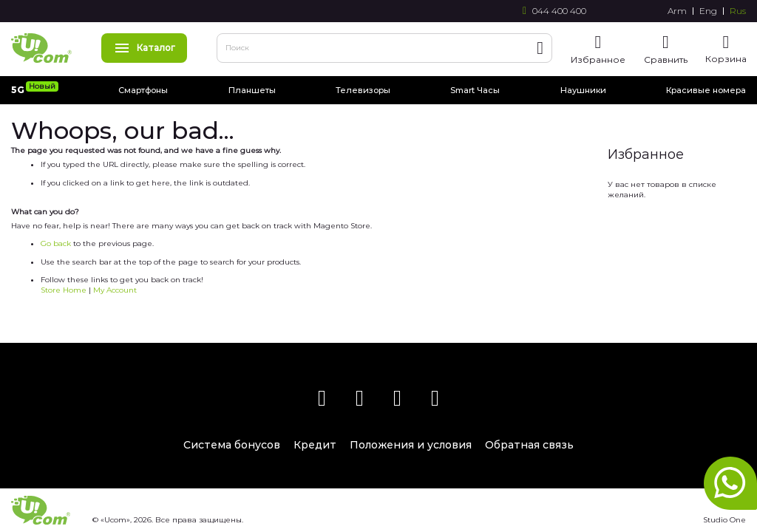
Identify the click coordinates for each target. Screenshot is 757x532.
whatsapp (730, 483)
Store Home (64, 290)
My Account (115, 290)
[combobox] (384, 48)
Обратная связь (529, 445)
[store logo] (41, 48)
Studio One (724, 520)
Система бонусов (232, 445)
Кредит (315, 445)
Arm (677, 11)
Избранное (598, 59)
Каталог (144, 48)
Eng (708, 11)
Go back (56, 243)
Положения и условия (411, 445)
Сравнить (666, 59)
